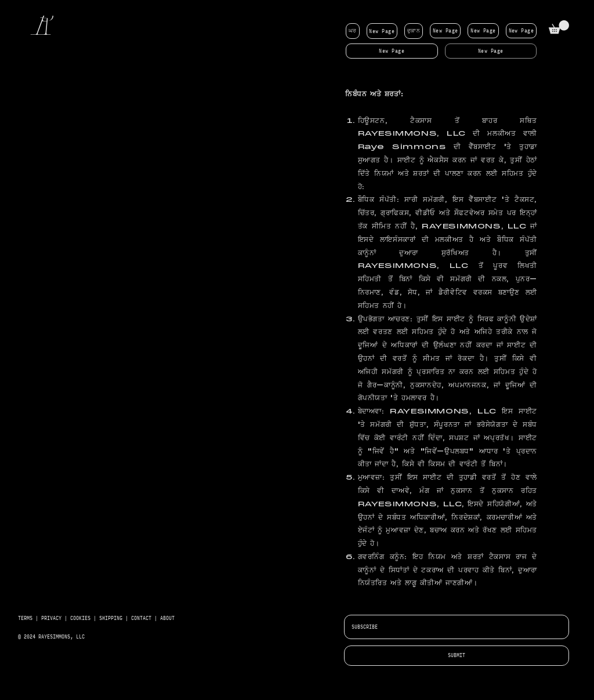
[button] (559, 27)
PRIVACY (51, 618)
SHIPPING (111, 618)
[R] (45, 27)
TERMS (25, 618)
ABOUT (167, 618)
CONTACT (141, 618)
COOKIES (82, 618)
